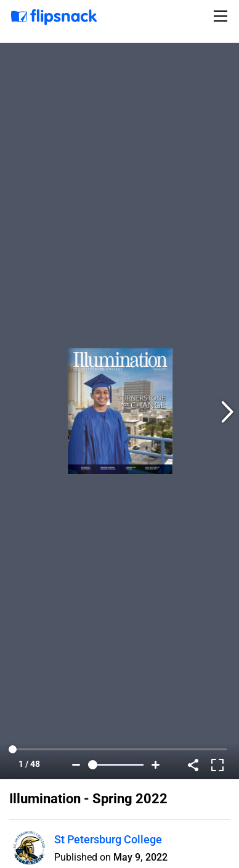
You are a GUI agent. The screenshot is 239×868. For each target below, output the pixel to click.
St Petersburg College (108, 839)
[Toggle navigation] (222, 16)
